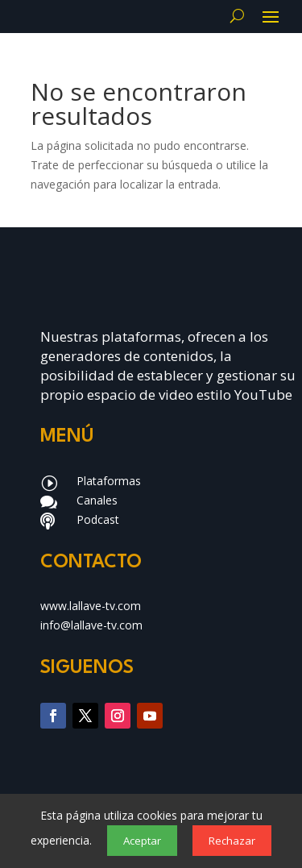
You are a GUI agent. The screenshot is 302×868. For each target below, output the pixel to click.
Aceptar (142, 841)
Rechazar (232, 841)
